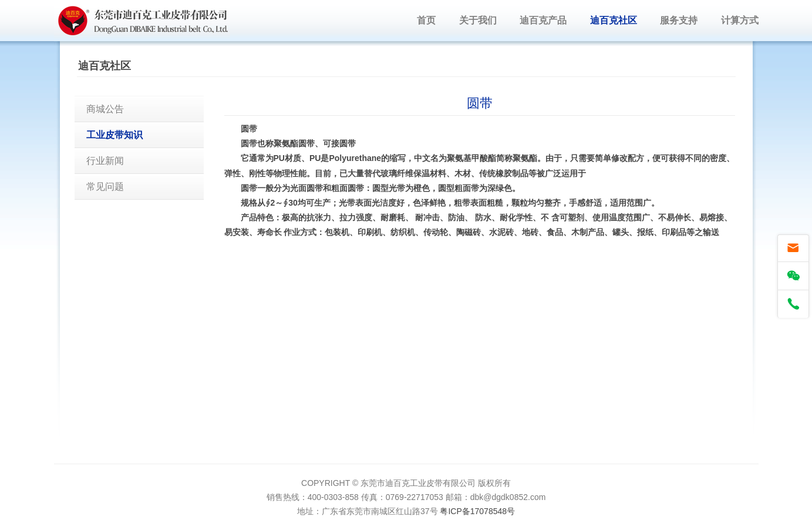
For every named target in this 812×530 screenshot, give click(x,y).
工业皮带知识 (114, 135)
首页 (426, 20)
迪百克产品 (543, 20)
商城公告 (105, 109)
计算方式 (740, 20)
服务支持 (679, 20)
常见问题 (105, 187)
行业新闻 (105, 161)
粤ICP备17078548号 (477, 511)
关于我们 (478, 20)
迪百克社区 (614, 20)
